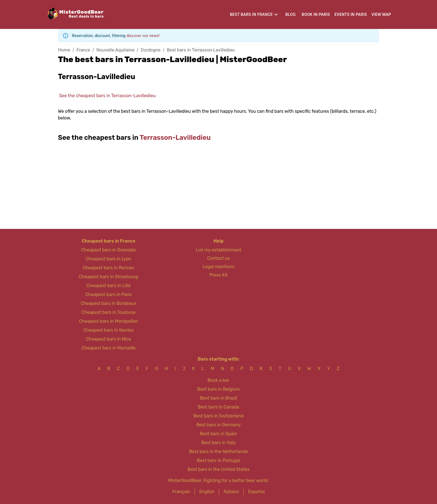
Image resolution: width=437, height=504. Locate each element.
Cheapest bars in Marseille (108, 348)
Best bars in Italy (219, 443)
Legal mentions (219, 267)
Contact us (218, 258)
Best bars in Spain (219, 434)
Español (256, 492)
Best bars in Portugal (219, 460)
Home (64, 50)
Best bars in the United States (219, 469)
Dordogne (151, 50)
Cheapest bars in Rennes (109, 268)
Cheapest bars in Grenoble (108, 250)
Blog (291, 14)
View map (381, 14)
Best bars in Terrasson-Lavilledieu (201, 50)
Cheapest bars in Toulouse (109, 312)
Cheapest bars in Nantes (108, 330)
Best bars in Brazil (218, 398)
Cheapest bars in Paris (108, 294)
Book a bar (219, 380)
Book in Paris (316, 14)
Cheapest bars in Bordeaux (108, 303)
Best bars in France (251, 14)
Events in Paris (351, 14)
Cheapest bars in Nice (108, 339)
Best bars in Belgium (219, 389)
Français (181, 492)
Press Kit (218, 275)
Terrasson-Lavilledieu (175, 138)
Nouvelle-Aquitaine (115, 50)
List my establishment (219, 250)
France (83, 50)
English (207, 492)
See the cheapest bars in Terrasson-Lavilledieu (107, 96)
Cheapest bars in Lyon (108, 259)
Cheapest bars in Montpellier (108, 321)
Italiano (231, 492)
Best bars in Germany (218, 425)
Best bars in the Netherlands (219, 452)
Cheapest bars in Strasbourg (108, 277)
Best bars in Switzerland (219, 416)
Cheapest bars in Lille (109, 286)
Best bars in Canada (219, 407)
